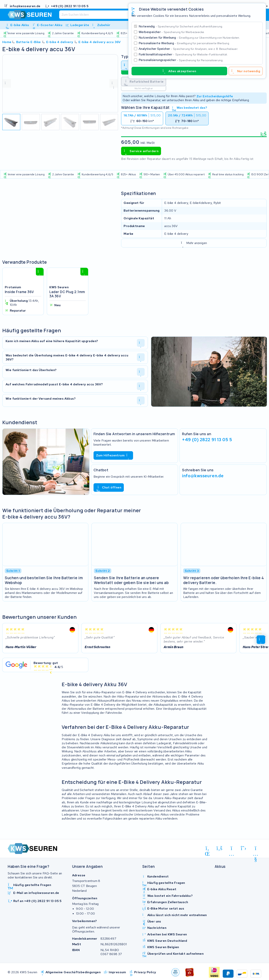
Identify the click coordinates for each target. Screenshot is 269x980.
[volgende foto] (114, 83)
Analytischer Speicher (188, 49)
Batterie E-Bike (29, 42)
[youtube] (256, 849)
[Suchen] (123, 15)
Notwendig (181, 26)
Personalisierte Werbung (184, 43)
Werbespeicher (172, 32)
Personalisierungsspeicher (181, 60)
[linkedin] (207, 849)
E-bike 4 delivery (60, 42)
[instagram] (231, 849)
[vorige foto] (7, 83)
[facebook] (220, 848)
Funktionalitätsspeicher (183, 54)
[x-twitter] (244, 848)
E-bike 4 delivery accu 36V (100, 42)
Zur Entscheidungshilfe (215, 96)
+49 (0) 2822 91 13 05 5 (207, 440)
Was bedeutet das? (190, 108)
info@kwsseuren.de (203, 476)
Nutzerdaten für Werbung (189, 38)
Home (7, 42)
